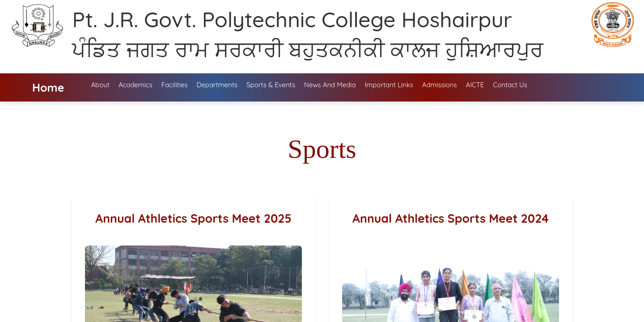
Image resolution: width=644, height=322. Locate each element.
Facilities (175, 85)
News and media (330, 85)
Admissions (440, 85)
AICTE (475, 85)
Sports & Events (271, 85)
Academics (136, 85)
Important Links (389, 85)
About (100, 85)
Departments (217, 85)
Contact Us (510, 85)
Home (48, 87)
